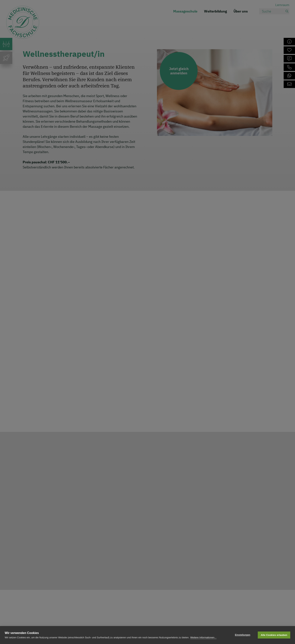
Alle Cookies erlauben (274, 635)
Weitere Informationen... (203, 637)
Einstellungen (243, 635)
